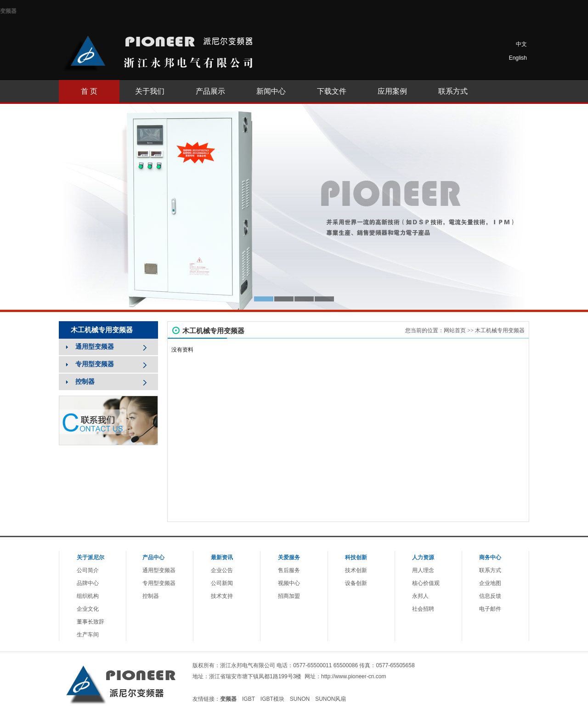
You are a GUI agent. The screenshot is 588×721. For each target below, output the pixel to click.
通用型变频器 (159, 570)
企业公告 (222, 570)
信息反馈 (490, 596)
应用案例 (392, 91)
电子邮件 (490, 609)
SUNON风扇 (331, 699)
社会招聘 (423, 609)
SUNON (300, 699)
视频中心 (289, 583)
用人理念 (423, 570)
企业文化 (88, 609)
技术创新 (356, 570)
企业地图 (490, 583)
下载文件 (332, 91)
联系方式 (453, 91)
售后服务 (289, 570)
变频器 (8, 11)
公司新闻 (222, 583)
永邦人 (420, 596)
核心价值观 (426, 583)
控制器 (151, 596)
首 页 (89, 91)
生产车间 (88, 635)
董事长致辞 (90, 622)
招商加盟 (289, 596)
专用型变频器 (159, 583)
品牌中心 (88, 583)
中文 (521, 44)
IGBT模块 (272, 699)
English (518, 58)
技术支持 (222, 596)
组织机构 (88, 596)
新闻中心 (271, 91)
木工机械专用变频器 (500, 330)
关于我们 (150, 91)
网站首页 (455, 330)
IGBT (249, 699)
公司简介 (88, 570)
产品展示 (210, 91)
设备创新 (356, 583)
